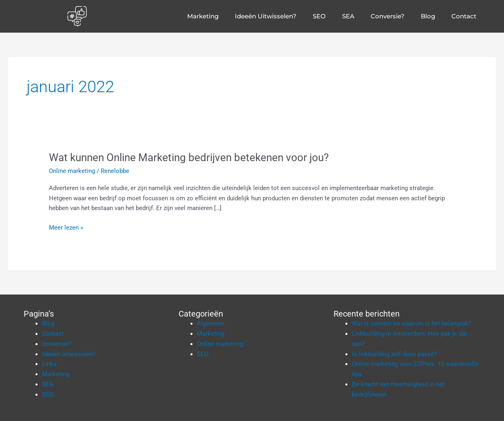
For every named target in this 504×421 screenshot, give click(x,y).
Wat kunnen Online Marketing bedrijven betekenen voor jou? (189, 157)
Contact (464, 16)
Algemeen (211, 324)
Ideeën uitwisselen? (266, 16)
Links (49, 364)
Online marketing (72, 171)
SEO (319, 16)
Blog (428, 16)
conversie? (388, 16)
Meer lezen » (66, 227)
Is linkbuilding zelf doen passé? (394, 354)
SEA (348, 16)
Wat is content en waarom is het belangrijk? (411, 324)
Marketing (203, 16)
